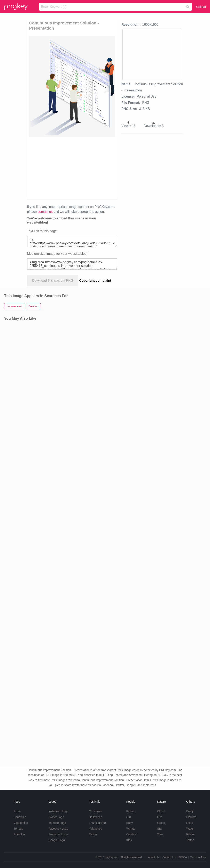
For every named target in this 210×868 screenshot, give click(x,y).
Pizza (17, 811)
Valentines (95, 829)
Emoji (190, 811)
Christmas (95, 811)
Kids (129, 840)
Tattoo (190, 840)
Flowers (191, 817)
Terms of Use (198, 857)
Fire (160, 817)
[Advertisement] (92, 168)
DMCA (183, 857)
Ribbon (191, 834)
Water (190, 829)
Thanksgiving (97, 823)
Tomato (18, 829)
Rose (190, 823)
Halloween (95, 817)
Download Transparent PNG (53, 281)
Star (160, 829)
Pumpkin (19, 834)
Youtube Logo (57, 823)
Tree (160, 834)
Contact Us (169, 857)
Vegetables (21, 823)
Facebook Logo (58, 829)
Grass (161, 823)
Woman (131, 829)
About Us (154, 857)
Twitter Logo (56, 817)
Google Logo (57, 840)
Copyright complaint (95, 281)
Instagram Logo (58, 811)
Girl (129, 817)
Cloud (161, 811)
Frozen (131, 811)
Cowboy (132, 834)
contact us (45, 212)
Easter (93, 834)
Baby (130, 823)
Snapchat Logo (58, 834)
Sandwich (20, 817)
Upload (201, 7)
